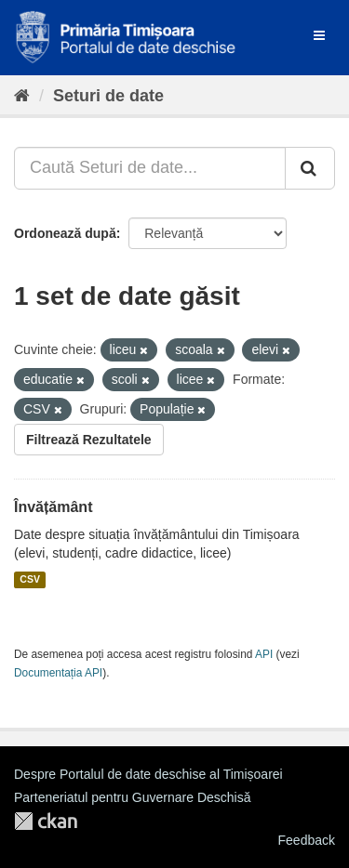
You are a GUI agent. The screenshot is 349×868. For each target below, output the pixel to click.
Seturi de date (108, 96)
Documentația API (58, 673)
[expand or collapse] (319, 35)
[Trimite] (310, 168)
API (264, 654)
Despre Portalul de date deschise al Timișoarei (148, 774)
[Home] (22, 96)
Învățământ (53, 507)
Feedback (307, 840)
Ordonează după (65, 233)
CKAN (46, 821)
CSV (30, 580)
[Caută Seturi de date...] (150, 168)
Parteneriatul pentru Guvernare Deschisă (132, 797)
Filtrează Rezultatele (89, 440)
